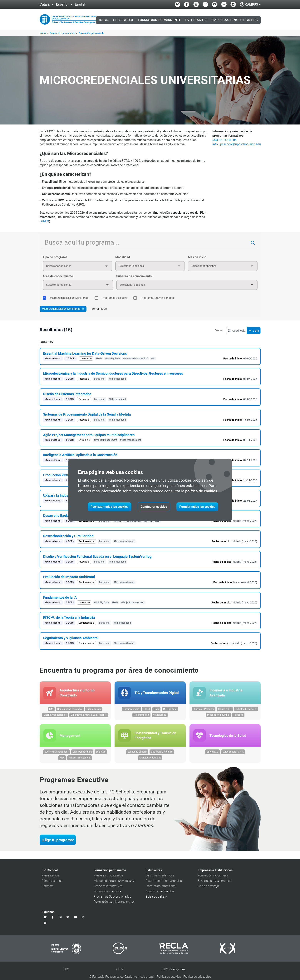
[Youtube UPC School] (214, 4)
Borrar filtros (99, 309)
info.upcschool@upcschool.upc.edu (237, 144)
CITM (120, 972)
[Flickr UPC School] (233, 4)
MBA (62, 760)
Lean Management (82, 754)
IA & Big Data (170, 710)
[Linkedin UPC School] (224, 4)
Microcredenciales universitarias (115, 883)
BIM (51, 710)
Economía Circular (137, 754)
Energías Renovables (150, 760)
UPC (66, 972)
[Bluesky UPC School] (177, 4)
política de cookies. (202, 491)
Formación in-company (213, 878)
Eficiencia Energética (162, 754)
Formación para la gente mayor (114, 904)
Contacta (47, 889)
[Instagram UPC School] (196, 4)
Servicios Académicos (160, 878)
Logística (101, 754)
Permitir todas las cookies (197, 507)
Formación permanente (63, 33)
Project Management (80, 760)
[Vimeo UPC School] (205, 4)
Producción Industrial (218, 716)
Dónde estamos (52, 883)
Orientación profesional (161, 889)
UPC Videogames (174, 972)
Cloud (147, 710)
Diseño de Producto (204, 710)
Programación (141, 716)
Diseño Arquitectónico (55, 716)
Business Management (56, 754)
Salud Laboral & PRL (233, 754)
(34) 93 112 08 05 (224, 140)
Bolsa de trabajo (156, 899)
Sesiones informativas (108, 889)
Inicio (104, 20)
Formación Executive (107, 894)
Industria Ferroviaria (246, 710)
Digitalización (94, 710)
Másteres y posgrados (108, 878)
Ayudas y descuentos (160, 894)
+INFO (45, 221)
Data (156, 710)
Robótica (238, 716)
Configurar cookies (154, 507)
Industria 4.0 (225, 710)
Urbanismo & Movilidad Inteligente (89, 716)
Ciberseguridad (131, 710)
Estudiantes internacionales (164, 883)
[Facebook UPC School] (187, 4)
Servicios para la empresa (214, 883)
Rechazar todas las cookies (109, 507)
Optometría (212, 754)
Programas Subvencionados (112, 899)
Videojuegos (160, 716)
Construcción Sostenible (70, 710)
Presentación (50, 878)
